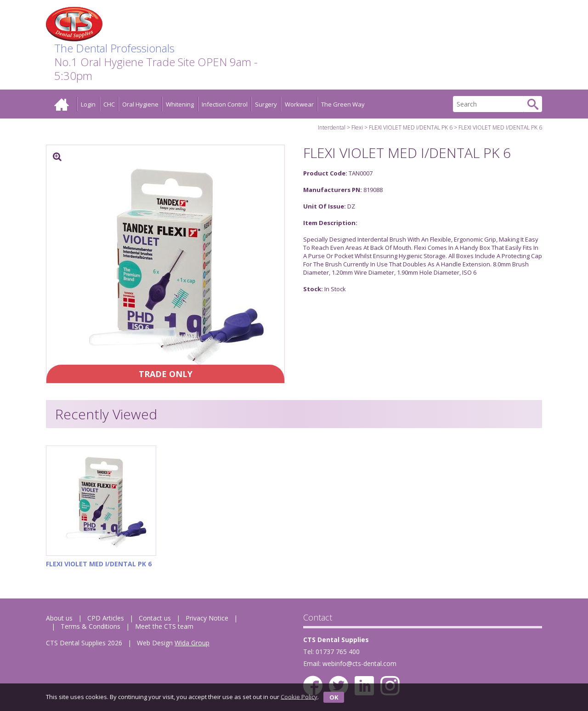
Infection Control (225, 104)
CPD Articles (106, 618)
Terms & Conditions (90, 626)
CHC (109, 104)
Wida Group (192, 643)
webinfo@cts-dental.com (359, 663)
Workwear (299, 104)
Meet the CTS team (164, 626)
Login (88, 104)
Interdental (332, 127)
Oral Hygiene (140, 104)
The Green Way (343, 104)
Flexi (357, 127)
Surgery (266, 104)
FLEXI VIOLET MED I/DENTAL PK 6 (411, 127)
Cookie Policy (299, 696)
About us (59, 618)
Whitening (180, 104)
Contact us (155, 618)
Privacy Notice (207, 618)
